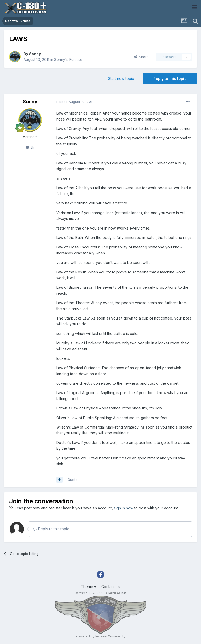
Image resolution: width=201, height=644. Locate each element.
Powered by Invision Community (100, 636)
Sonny (35, 54)
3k (30, 147)
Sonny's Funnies (68, 59)
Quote (72, 480)
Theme (89, 587)
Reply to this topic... (52, 529)
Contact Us (111, 587)
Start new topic (121, 79)
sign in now (124, 508)
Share (141, 57)
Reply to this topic (170, 79)
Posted (75, 102)
